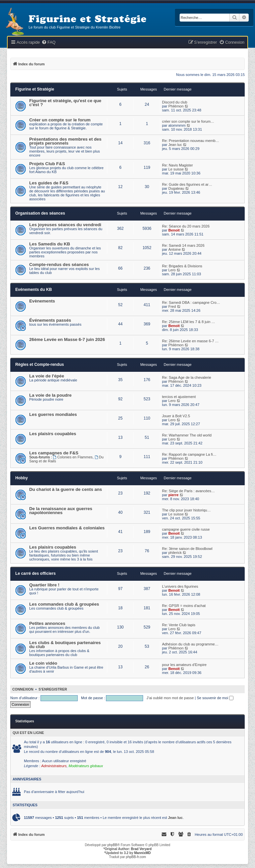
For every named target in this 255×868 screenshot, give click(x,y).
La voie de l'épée (47, 376)
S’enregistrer (53, 689)
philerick (175, 553)
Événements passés (50, 320)
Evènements (42, 301)
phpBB (112, 845)
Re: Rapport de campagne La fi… (189, 454)
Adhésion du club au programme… (190, 644)
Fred (172, 306)
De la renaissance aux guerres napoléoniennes (61, 511)
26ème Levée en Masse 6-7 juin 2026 (67, 339)
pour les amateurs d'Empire (184, 665)
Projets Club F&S (47, 164)
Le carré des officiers (36, 573)
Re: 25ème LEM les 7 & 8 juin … (189, 322)
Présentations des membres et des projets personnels (65, 141)
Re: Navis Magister (177, 165)
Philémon (176, 106)
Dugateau (176, 188)
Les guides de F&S (49, 183)
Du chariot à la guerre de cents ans (66, 489)
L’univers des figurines (180, 586)
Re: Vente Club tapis (179, 625)
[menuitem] (48, 43)
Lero (172, 270)
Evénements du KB (34, 290)
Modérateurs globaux (86, 766)
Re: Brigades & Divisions (182, 266)
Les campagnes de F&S (54, 453)
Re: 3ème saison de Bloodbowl (187, 549)
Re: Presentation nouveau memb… (191, 141)
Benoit (174, 230)
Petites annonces (47, 623)
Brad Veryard (141, 849)
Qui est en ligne (28, 733)
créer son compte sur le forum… (188, 121)
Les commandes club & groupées (64, 604)
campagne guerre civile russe (186, 529)
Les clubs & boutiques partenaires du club (65, 645)
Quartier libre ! (44, 585)
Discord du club (175, 102)
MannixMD (142, 853)
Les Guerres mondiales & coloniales (67, 528)
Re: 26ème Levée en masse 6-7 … (190, 341)
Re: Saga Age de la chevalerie (187, 377)
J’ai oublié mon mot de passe (170, 698)
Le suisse (176, 169)
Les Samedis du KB (50, 244)
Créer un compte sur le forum (60, 120)
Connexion (23, 689)
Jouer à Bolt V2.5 (176, 416)
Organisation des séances (40, 213)
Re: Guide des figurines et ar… (187, 184)
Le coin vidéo (43, 663)
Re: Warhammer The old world (187, 435)
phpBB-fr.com (136, 857)
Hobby (22, 478)
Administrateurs (54, 766)
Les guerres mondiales (53, 414)
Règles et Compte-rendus (40, 365)
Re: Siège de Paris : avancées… (188, 491)
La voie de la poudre (50, 395)
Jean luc (175, 145)
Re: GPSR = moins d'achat (184, 606)
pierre (173, 495)
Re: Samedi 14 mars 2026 (183, 245)
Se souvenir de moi (215, 698)
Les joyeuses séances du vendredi (65, 225)
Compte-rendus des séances (59, 265)
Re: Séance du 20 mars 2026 (186, 226)
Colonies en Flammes (73, 457)
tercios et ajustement (179, 397)
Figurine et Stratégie (35, 89)
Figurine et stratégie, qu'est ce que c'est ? (65, 103)
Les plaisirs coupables (53, 434)
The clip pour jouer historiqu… (186, 510)
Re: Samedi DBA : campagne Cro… (191, 302)
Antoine (174, 249)
